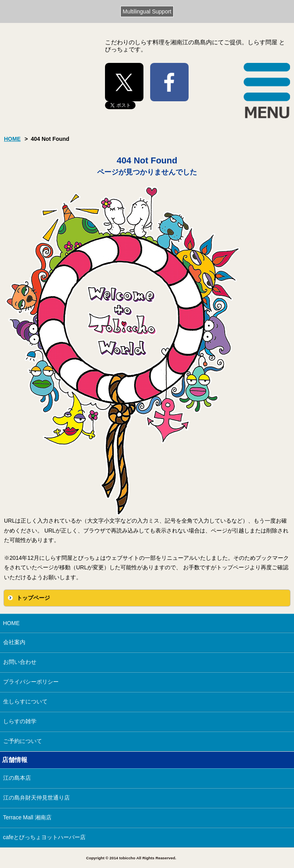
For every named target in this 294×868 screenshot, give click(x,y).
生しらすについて (25, 701)
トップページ (33, 598)
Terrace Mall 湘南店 (27, 817)
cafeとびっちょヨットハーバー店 (44, 837)
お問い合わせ (20, 662)
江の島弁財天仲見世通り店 (36, 798)
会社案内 (14, 642)
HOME (12, 139)
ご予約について (23, 741)
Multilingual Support (147, 11)
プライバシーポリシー (31, 682)
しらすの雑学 (20, 721)
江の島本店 (17, 778)
